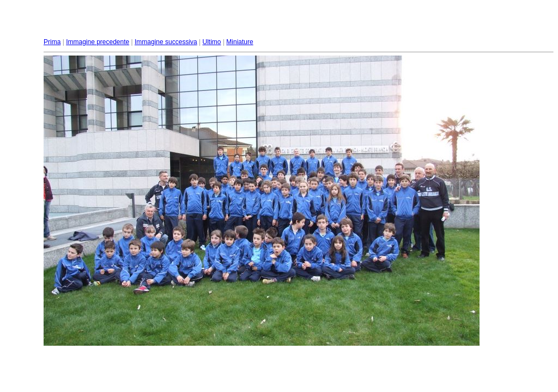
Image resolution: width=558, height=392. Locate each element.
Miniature (239, 42)
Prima (52, 42)
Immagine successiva (166, 42)
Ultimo (212, 42)
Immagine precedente (98, 42)
